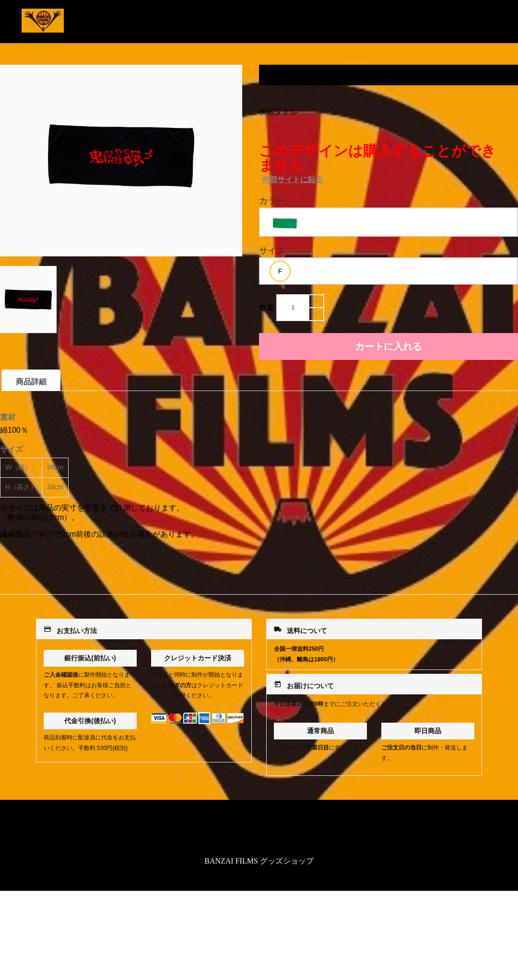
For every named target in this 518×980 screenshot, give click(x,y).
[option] (285, 223)
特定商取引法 (259, 830)
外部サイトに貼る (293, 179)
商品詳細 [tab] (31, 382)
